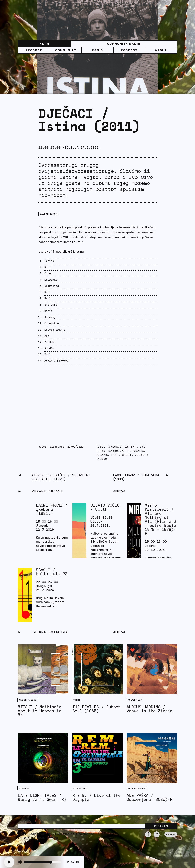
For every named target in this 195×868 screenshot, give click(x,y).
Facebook (148, 837)
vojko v (142, 455)
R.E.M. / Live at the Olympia (96, 797)
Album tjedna (28, 700)
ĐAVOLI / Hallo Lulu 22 (52, 572)
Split (127, 455)
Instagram (157, 837)
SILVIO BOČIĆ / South (105, 507)
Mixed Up (24, 788)
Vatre (77, 700)
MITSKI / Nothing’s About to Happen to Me (40, 711)
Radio (97, 50)
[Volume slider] (42, 862)
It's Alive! (80, 788)
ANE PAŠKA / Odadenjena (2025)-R (150, 797)
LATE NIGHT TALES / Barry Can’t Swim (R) (42, 797)
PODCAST (129, 50)
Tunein (171, 834)
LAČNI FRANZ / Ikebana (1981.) (52, 509)
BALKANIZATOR (49, 214)
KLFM (45, 44)
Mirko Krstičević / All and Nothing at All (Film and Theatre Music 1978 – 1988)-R (160, 519)
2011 (101, 447)
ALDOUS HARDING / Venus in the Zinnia (150, 709)
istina (131, 447)
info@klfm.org (48, 838)
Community (66, 50)
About (161, 50)
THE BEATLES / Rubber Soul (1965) (96, 709)
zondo (102, 459)
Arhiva (119, 632)
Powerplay (135, 700)
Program (34, 50)
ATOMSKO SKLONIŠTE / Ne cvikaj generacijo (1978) (61, 477)
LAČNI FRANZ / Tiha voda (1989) (136, 477)
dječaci (115, 447)
